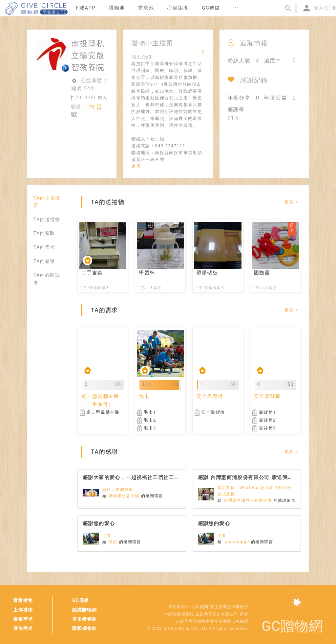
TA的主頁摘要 (47, 202)
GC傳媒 (81, 600)
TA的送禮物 (47, 219)
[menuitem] (85, 8)
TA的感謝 (44, 261)
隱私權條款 (84, 628)
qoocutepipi (237, 542)
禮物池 (117, 8)
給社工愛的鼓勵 (118, 490)
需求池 (146, 8)
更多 (136, 166)
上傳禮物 (23, 610)
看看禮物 (23, 600)
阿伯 (114, 542)
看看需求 (23, 619)
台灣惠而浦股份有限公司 (249, 500)
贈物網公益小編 (125, 496)
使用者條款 (84, 619)
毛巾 (107, 536)
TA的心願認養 (47, 279)
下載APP (85, 8)
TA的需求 (44, 247)
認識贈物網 (84, 610)
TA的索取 (44, 233)
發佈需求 (23, 628)
